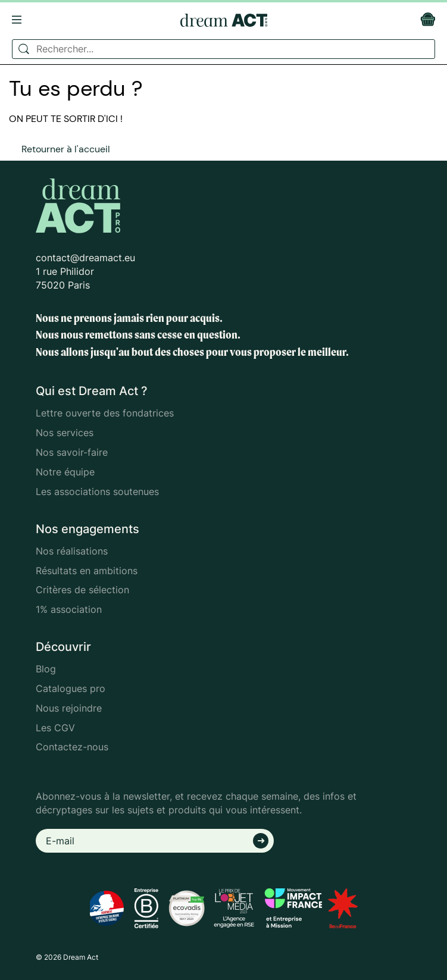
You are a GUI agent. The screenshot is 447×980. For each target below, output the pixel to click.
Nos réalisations (72, 551)
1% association (69, 609)
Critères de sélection (82, 590)
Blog (46, 669)
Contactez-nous (72, 747)
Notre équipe (65, 472)
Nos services (65, 433)
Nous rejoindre (69, 708)
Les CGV (55, 728)
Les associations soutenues (97, 491)
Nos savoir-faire (72, 452)
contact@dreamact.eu (85, 258)
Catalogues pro (71, 688)
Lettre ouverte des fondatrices (105, 413)
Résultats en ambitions (87, 571)
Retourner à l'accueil (66, 149)
